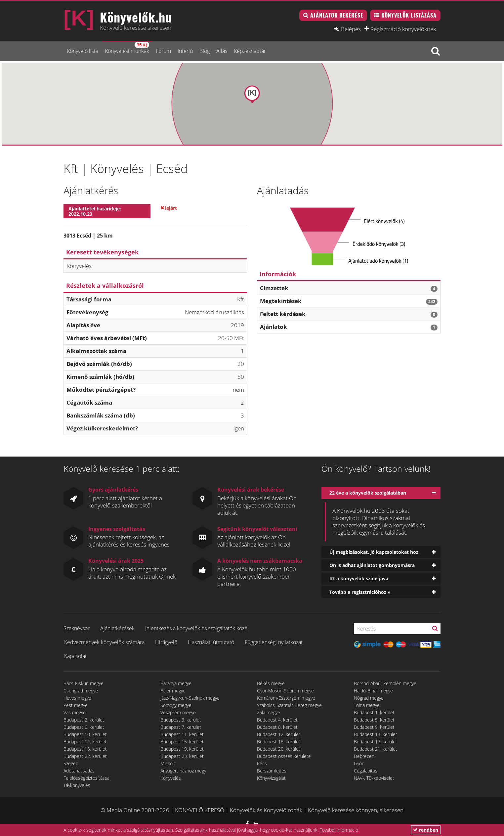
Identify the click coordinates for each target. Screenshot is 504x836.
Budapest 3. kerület (181, 720)
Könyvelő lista (83, 51)
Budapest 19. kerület (182, 749)
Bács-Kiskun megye (84, 683)
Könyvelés (171, 778)
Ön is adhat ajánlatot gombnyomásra (372, 565)
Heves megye (77, 698)
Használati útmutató (211, 642)
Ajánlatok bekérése (337, 15)
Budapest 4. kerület (277, 720)
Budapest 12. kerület (279, 734)
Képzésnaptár (250, 51)
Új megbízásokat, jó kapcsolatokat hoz (374, 552)
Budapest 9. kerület (374, 727)
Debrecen (364, 756)
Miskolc (168, 763)
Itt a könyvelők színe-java (359, 578)
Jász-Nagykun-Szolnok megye (190, 698)
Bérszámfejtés (272, 771)
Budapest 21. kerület (376, 749)
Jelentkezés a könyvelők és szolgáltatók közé (196, 628)
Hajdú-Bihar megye (373, 691)
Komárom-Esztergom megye (286, 698)
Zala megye (269, 712)
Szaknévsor (77, 628)
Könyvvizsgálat (271, 778)
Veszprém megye (178, 712)
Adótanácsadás (79, 771)
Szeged (71, 763)
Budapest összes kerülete (284, 756)
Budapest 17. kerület (376, 742)
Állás (222, 51)
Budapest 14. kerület (85, 742)
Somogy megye (176, 705)
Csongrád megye (81, 691)
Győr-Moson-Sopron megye (285, 691)
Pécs (262, 763)
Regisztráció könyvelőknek (403, 29)
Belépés (351, 29)
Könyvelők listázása (409, 15)
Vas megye (75, 712)
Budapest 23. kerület (182, 756)
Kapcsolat (75, 656)
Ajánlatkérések (117, 628)
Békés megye (271, 683)
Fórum (163, 51)
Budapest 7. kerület (181, 727)
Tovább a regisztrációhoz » (360, 592)
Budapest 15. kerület (182, 742)
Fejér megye (173, 691)
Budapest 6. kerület (84, 727)
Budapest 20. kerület (279, 749)
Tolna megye (367, 705)
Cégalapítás (366, 771)
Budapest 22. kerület (85, 756)
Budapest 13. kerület (376, 734)
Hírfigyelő (166, 642)
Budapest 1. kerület (374, 712)
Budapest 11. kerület (182, 734)
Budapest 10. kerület (85, 734)
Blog (205, 51)
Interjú (185, 51)
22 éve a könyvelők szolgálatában (368, 493)
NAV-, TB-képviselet (374, 778)
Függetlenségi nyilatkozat (274, 642)
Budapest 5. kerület (374, 720)
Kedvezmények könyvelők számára (104, 642)
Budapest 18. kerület (85, 749)
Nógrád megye (369, 698)
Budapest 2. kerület (84, 720)
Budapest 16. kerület (279, 742)
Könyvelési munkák (127, 48)
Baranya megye (176, 683)
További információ (339, 830)
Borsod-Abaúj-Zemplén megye (385, 683)
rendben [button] (426, 830)
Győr (359, 763)
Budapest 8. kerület (277, 727)
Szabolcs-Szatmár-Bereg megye (289, 705)
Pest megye (76, 705)
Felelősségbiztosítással (87, 778)
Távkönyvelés (77, 785)
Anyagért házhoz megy (183, 771)
